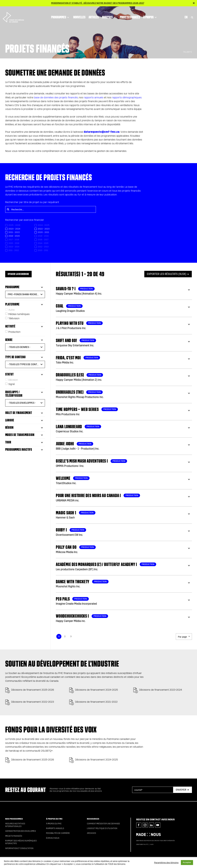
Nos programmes (14, 819)
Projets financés (129, 7)
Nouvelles (78, 7)
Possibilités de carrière (58, 833)
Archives (91, 833)
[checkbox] (20, 229)
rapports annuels (94, 97)
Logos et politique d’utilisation (102, 828)
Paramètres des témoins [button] (166, 863)
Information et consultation (19, 848)
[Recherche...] (51, 209)
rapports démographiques (127, 97)
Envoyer (181, 790)
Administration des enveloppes (21, 831)
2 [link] (65, 636)
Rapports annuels (55, 828)
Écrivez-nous (53, 838)
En (186, 7)
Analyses (108, 7)
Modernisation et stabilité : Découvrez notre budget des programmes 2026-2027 (98, 3)
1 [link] (59, 636)
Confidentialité (142, 844)
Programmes (59, 7)
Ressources (93, 819)
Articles (93, 7)
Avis (152, 844)
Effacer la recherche (18, 274)
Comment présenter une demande (103, 824)
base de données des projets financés (56, 97)
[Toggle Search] (192, 7)
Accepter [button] (187, 862)
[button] (25, 294)
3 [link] (71, 636)
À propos (149, 7)
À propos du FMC (54, 819)
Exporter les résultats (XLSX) (167, 274)
